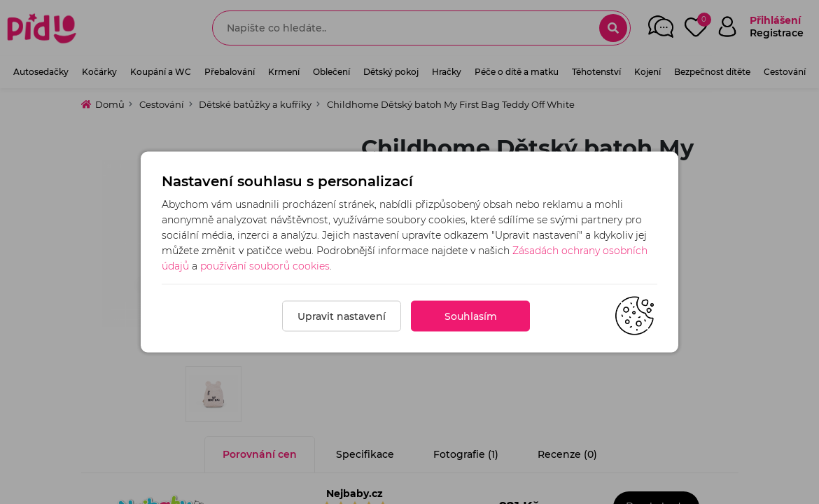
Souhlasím (471, 316)
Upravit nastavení (342, 316)
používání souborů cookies (265, 266)
